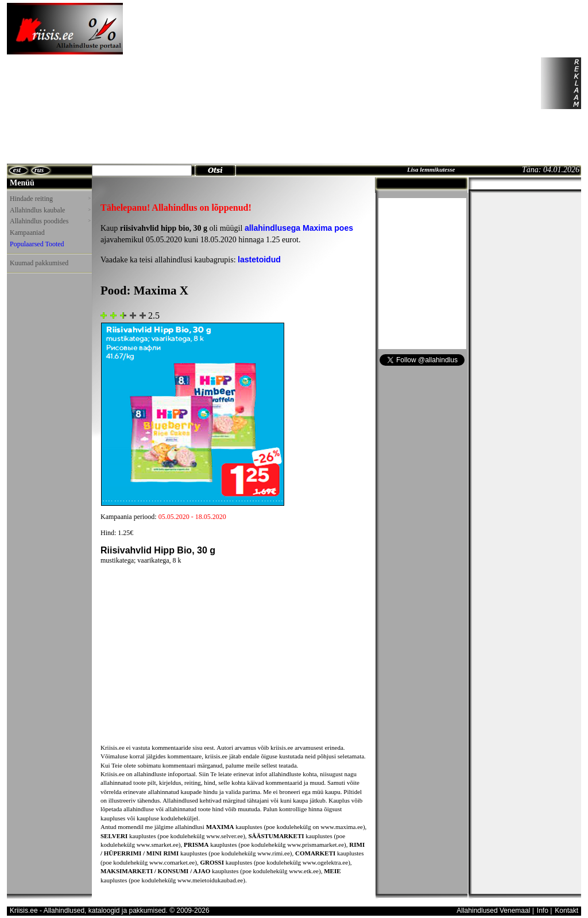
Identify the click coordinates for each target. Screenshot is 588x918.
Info (543, 911)
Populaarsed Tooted (37, 244)
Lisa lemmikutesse (431, 169)
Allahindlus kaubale (50, 210)
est (17, 170)
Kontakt (566, 911)
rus (39, 170)
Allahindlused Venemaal (493, 911)
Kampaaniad (27, 233)
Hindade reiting (50, 199)
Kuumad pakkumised (39, 263)
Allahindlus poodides (50, 221)
